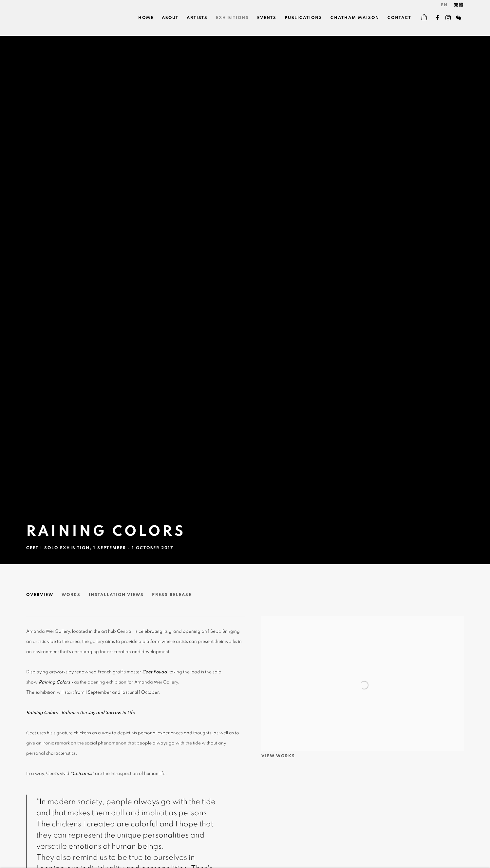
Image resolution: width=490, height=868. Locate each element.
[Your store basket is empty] (424, 18)
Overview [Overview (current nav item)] (40, 595)
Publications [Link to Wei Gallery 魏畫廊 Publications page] (303, 18)
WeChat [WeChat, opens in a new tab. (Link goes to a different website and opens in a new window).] (459, 18)
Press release (172, 595)
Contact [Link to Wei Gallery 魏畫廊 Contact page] (399, 18)
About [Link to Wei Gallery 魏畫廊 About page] (170, 18)
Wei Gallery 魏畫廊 (49, 18)
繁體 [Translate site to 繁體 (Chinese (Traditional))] (459, 5)
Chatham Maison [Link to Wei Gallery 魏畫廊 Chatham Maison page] (355, 18)
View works (278, 756)
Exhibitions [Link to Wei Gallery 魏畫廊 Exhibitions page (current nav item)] (232, 18)
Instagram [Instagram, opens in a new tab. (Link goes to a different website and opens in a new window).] (448, 18)
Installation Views (116, 595)
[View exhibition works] (363, 621)
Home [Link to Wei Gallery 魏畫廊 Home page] (146, 18)
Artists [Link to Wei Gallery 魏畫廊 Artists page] (197, 18)
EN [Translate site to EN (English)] (444, 5)
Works (71, 595)
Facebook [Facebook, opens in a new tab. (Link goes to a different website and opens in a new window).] (438, 18)
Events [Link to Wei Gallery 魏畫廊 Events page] (267, 18)
